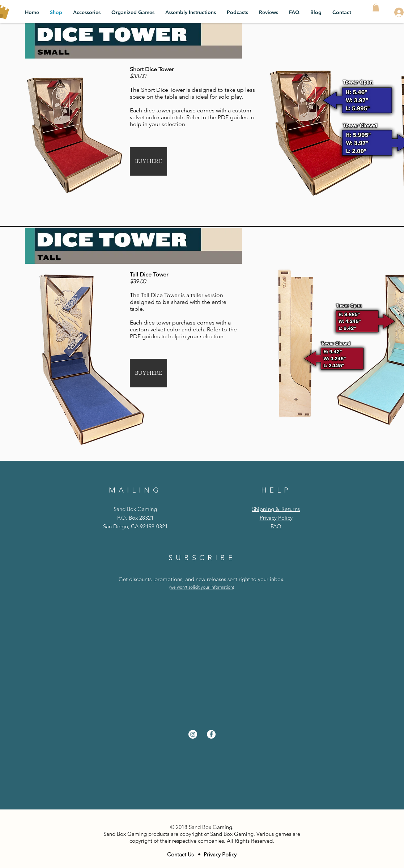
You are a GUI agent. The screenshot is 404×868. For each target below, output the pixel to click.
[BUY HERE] (148, 161)
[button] (376, 8)
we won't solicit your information (202, 587)
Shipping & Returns (276, 509)
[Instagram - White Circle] (193, 734)
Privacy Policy (276, 518)
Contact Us (180, 854)
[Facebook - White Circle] (211, 734)
